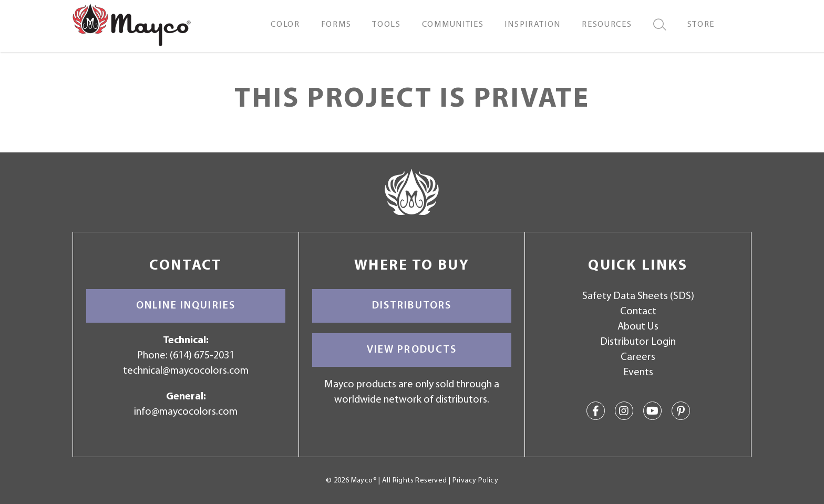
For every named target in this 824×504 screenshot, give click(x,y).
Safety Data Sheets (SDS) (638, 296)
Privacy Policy (475, 481)
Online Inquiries (186, 306)
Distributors (412, 306)
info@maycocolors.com (186, 412)
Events (638, 373)
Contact (638, 312)
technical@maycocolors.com (186, 371)
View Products (412, 350)
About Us (638, 327)
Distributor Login (638, 342)
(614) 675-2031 (202, 356)
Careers (638, 357)
